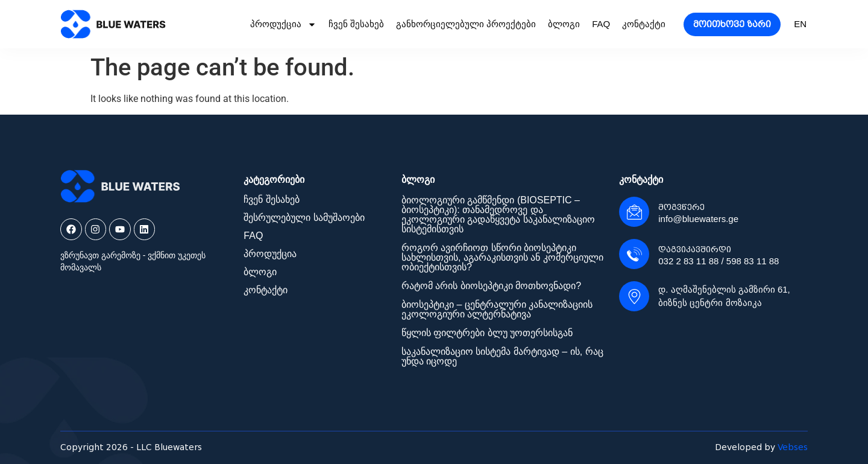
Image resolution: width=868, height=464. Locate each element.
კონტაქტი (644, 24)
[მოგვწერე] (634, 212)
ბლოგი (564, 24)
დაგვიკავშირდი (695, 249)
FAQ (601, 24)
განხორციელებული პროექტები (466, 24)
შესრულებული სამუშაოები (304, 218)
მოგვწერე (681, 207)
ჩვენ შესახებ (356, 24)
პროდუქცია (283, 24)
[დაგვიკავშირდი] (634, 254)
